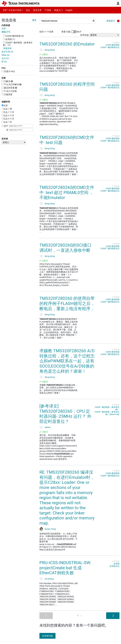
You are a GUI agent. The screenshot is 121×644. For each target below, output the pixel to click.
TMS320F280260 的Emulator (67, 44)
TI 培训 (45, 10)
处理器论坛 (115, 566)
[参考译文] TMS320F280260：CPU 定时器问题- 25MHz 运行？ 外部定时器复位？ (65, 414)
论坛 (26, 10)
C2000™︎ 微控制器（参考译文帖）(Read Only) (107, 413)
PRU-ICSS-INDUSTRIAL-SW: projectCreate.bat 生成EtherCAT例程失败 (65, 568)
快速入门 (55, 10)
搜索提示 (111, 21)
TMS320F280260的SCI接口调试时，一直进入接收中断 (66, 248)
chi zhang (49, 579)
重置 (34, 20)
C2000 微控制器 (113, 45)
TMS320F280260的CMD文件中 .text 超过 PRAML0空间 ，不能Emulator (67, 192)
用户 (118, 3)
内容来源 (6, 25)
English (65, 10)
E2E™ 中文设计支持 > (12, 10)
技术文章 (35, 10)
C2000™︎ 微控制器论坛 (110, 47)
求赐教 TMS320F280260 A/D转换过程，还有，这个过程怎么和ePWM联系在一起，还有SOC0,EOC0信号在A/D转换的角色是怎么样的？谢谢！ (67, 361)
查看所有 (7, 48)
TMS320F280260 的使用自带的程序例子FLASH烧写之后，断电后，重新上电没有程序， (67, 303)
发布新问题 (49, 636)
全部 (4, 28)
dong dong (50, 50)
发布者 (5, 139)
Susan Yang (50, 529)
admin (48, 427)
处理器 (117, 564)
